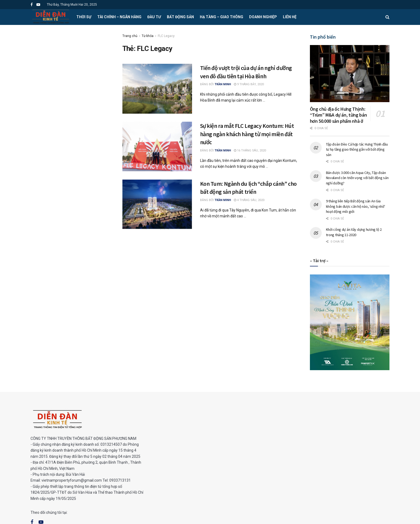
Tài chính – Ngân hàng (119, 17)
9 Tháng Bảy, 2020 (249, 84)
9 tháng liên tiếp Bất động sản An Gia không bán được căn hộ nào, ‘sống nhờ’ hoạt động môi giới (356, 206)
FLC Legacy (166, 36)
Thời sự (84, 17)
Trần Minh (223, 84)
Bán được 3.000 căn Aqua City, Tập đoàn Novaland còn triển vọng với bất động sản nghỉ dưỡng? (357, 178)
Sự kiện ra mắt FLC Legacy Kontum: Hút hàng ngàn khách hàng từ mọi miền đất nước (247, 134)
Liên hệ (290, 17)
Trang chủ (130, 36)
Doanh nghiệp (263, 17)
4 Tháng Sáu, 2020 (249, 200)
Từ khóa (148, 36)
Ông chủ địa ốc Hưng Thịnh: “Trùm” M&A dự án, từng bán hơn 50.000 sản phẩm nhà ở (338, 115)
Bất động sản (180, 17)
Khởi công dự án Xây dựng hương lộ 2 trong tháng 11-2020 (354, 232)
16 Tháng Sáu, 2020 (250, 150)
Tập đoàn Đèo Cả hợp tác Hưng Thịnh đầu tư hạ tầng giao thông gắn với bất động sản (357, 149)
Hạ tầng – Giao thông (222, 17)
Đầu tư (154, 17)
